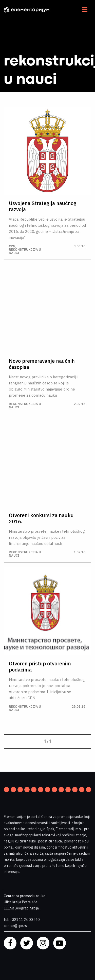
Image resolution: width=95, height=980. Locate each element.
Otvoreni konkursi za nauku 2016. (41, 518)
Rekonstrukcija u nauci (25, 251)
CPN (12, 246)
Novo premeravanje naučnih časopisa (42, 364)
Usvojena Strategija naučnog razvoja (43, 206)
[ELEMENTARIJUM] (30, 10)
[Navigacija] (84, 10)
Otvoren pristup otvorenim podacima (40, 667)
